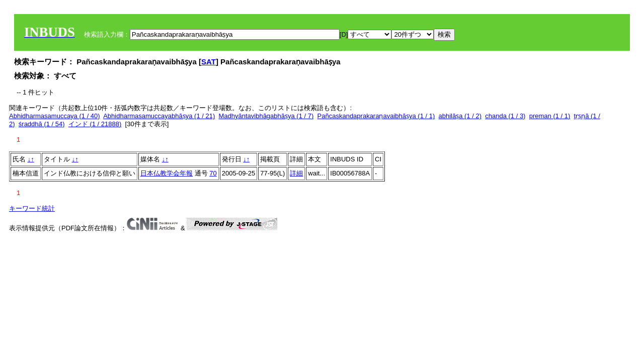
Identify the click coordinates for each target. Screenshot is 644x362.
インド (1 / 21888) (95, 124)
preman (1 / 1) (550, 116)
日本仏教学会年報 (167, 173)
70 (213, 173)
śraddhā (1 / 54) (42, 124)
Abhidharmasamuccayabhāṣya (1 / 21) (159, 116)
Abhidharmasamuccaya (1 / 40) (55, 116)
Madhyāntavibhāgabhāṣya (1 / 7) (266, 116)
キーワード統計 (32, 208)
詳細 (296, 173)
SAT (209, 62)
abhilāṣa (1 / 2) (460, 116)
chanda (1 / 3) (505, 116)
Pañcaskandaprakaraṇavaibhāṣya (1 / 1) (376, 116)
